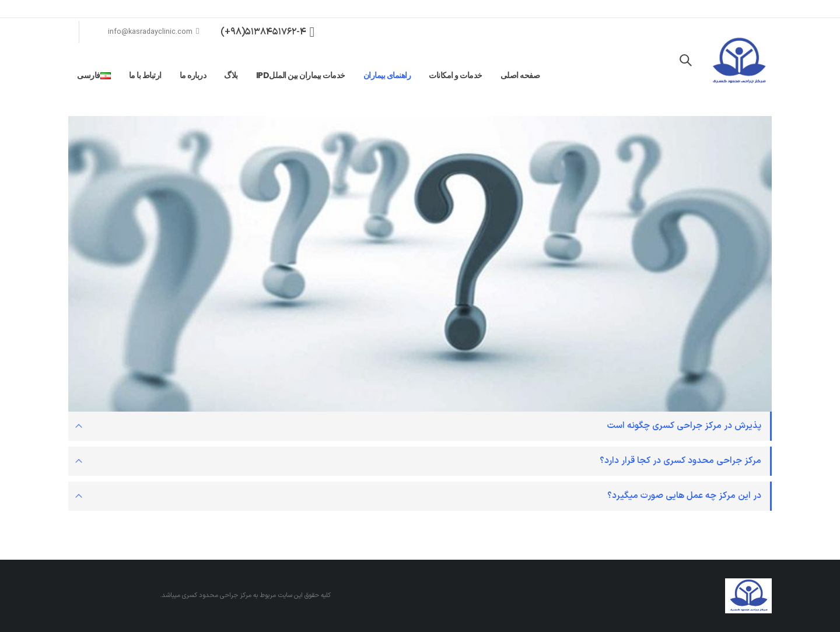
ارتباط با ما (145, 75)
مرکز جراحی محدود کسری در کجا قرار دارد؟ (680, 461)
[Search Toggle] (685, 61)
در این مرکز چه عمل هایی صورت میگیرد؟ (684, 496)
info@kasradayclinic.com (154, 32)
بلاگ (231, 75)
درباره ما (193, 75)
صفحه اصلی (520, 75)
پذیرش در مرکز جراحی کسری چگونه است (684, 426)
